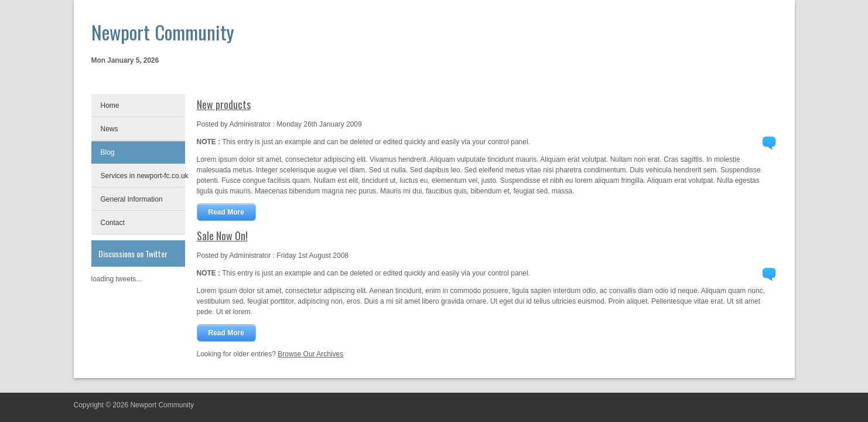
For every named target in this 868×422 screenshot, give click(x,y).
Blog (108, 152)
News (110, 129)
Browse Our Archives (310, 354)
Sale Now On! (222, 236)
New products (224, 104)
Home (110, 105)
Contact (113, 223)
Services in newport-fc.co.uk (143, 176)
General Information (132, 199)
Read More (226, 212)
